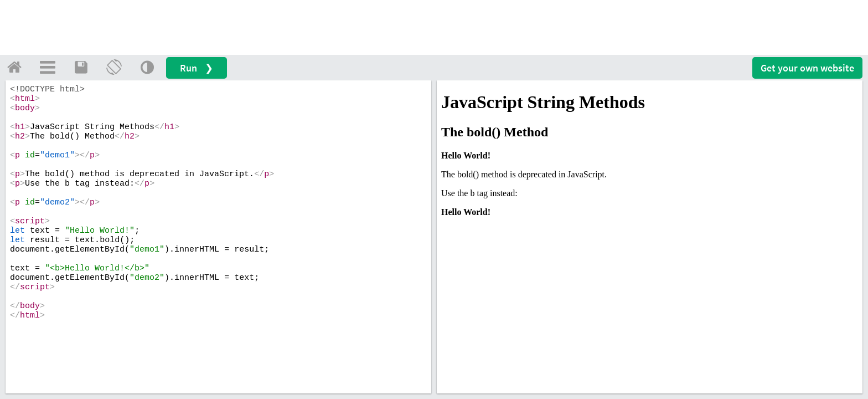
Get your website (807, 68)
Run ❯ (197, 68)
